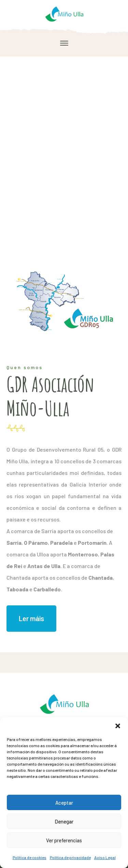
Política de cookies (30, 857)
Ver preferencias (64, 840)
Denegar (64, 821)
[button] (118, 726)
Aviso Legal (105, 857)
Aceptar (64, 803)
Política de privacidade (70, 857)
